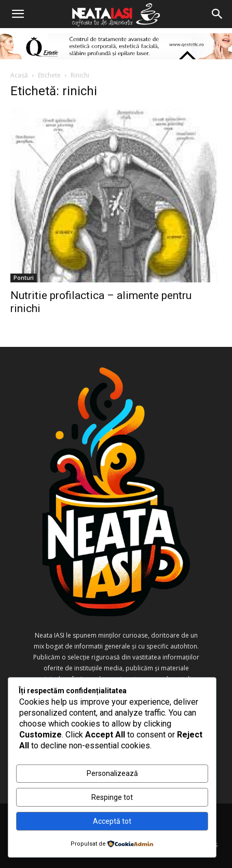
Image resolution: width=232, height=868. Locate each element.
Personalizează (112, 773)
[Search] (217, 14)
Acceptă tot (112, 821)
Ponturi (24, 278)
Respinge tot (112, 797)
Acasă (19, 75)
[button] (18, 14)
